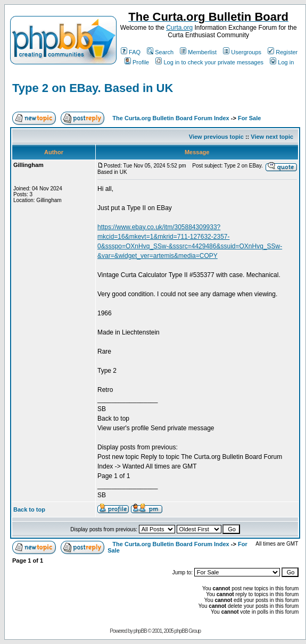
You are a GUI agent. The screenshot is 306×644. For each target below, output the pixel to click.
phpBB (140, 631)
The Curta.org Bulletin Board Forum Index (171, 118)
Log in (282, 62)
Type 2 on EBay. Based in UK (93, 88)
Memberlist (198, 52)
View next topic (272, 137)
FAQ (131, 52)
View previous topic (216, 137)
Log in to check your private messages (209, 62)
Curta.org (179, 28)
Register (283, 52)
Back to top (29, 509)
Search (160, 52)
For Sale (249, 118)
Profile (137, 62)
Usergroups (242, 52)
